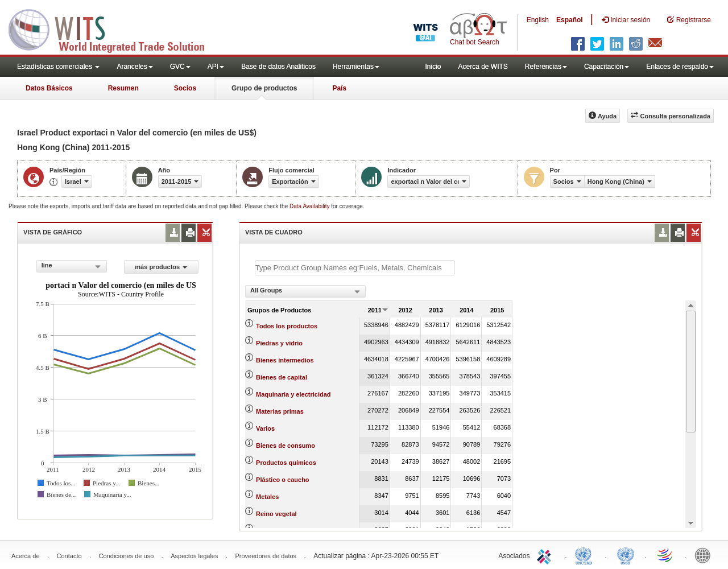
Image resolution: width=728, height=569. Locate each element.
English (538, 20)
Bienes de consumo (286, 446)
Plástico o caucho (283, 480)
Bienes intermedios (285, 360)
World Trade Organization (665, 555)
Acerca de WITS (483, 67)
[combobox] (72, 266)
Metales (267, 497)
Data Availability (310, 206)
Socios (185, 88)
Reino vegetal (276, 514)
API (216, 67)
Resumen (123, 88)
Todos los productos (287, 326)
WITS (114, 28)
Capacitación (607, 67)
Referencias (546, 67)
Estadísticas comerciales (58, 67)
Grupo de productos (264, 88)
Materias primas (280, 411)
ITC (546, 555)
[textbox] (355, 268)
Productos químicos (286, 463)
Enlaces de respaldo (680, 67)
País (339, 88)
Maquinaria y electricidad (293, 394)
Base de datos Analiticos (278, 67)
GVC (180, 67)
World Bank (705, 555)
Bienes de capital (282, 377)
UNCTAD (586, 555)
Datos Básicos (49, 88)
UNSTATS (626, 555)
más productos (161, 267)
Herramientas (356, 67)
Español (570, 20)
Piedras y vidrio (279, 343)
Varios (265, 428)
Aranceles (135, 67)
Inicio (433, 67)
